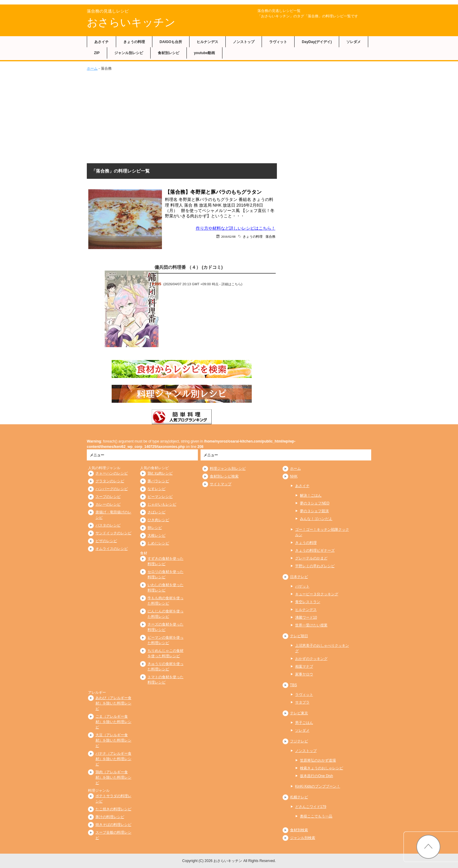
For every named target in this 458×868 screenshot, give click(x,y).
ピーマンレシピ (160, 497)
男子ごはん (304, 723)
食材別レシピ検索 (224, 476)
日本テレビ (299, 577)
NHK (294, 476)
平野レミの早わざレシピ (315, 566)
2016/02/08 (228, 236)
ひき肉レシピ (158, 520)
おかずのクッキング (311, 659)
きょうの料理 (134, 42)
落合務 (270, 236)
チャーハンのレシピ (112, 473)
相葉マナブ (304, 666)
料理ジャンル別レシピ (228, 469)
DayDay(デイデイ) (317, 42)
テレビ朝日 (299, 636)
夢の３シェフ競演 (314, 511)
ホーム (92, 68)
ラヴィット (278, 42)
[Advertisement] (229, 116)
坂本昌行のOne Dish (316, 776)
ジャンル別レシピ (129, 53)
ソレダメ (354, 42)
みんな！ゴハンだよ (316, 519)
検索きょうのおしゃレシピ (321, 768)
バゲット (302, 586)
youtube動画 (205, 53)
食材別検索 (299, 830)
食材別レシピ (169, 53)
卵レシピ (155, 528)
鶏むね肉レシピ (160, 473)
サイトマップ (221, 484)
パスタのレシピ (108, 525)
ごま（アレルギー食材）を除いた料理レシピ (113, 722)
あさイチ (101, 42)
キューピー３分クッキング (317, 594)
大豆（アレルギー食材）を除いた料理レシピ (113, 740)
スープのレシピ (108, 497)
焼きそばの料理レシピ (113, 825)
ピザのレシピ (106, 541)
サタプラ (302, 702)
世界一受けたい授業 (311, 625)
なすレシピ (157, 489)
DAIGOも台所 (171, 42)
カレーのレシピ (108, 504)
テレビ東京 (299, 713)
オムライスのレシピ (112, 549)
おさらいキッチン (131, 22)
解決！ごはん (311, 495)
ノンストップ (244, 42)
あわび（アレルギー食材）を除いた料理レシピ (113, 703)
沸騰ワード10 (306, 617)
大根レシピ (157, 536)
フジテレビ (299, 741)
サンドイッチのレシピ (113, 533)
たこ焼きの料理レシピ (113, 809)
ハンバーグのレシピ (112, 489)
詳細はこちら (231, 284)
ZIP (97, 53)
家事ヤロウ (304, 674)
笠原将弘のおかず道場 (318, 760)
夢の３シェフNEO (315, 503)
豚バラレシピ (158, 481)
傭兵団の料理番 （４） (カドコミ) (189, 267)
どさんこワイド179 (311, 807)
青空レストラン (308, 602)
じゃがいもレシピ (162, 504)
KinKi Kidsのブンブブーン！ (318, 786)
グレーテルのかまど (311, 558)
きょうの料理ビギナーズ (315, 550)
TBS (294, 685)
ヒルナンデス (207, 42)
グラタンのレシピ (110, 481)
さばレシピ (157, 512)
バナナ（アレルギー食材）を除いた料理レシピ (113, 759)
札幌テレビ (299, 797)
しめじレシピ (158, 543)
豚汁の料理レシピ (110, 817)
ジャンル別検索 (303, 838)
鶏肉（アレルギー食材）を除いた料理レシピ (113, 777)
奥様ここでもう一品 (316, 816)
